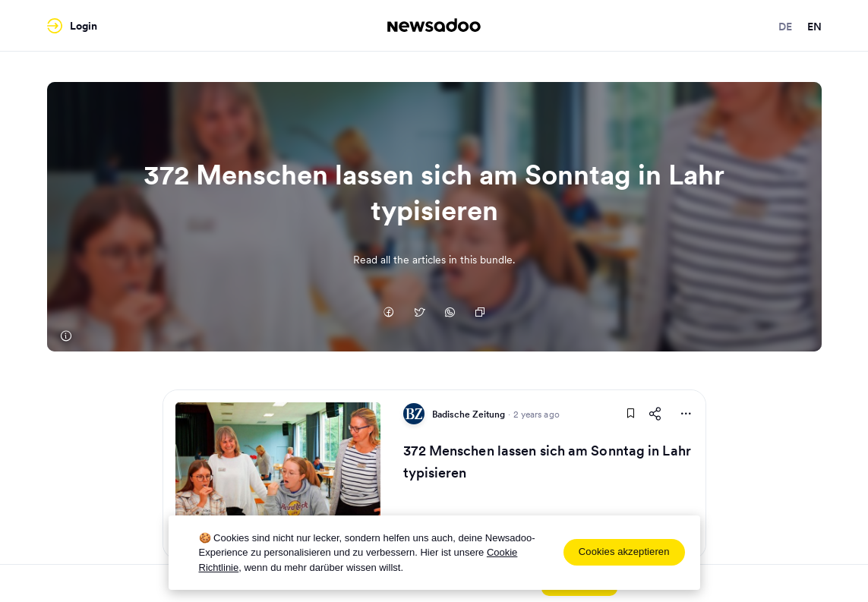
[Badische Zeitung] (66, 336)
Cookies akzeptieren (624, 552)
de (785, 27)
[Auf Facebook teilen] (389, 314)
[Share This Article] (655, 414)
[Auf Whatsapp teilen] (450, 314)
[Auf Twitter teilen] (419, 314)
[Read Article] (278, 474)
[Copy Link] (480, 314)
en (814, 27)
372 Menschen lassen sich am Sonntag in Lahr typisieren (547, 462)
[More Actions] (686, 414)
